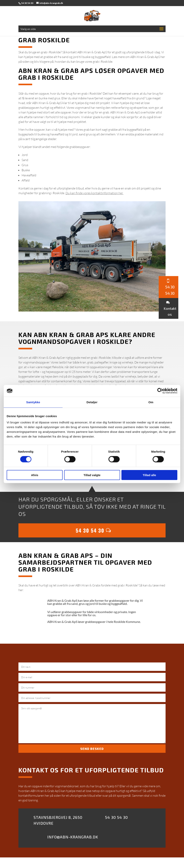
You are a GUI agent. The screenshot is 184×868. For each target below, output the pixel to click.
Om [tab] (151, 402)
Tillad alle (149, 475)
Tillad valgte (92, 475)
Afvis (35, 475)
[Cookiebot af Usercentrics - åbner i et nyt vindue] (160, 391)
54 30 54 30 (90, 530)
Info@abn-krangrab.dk (73, 837)
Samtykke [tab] (33, 402)
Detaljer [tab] (92, 402)
